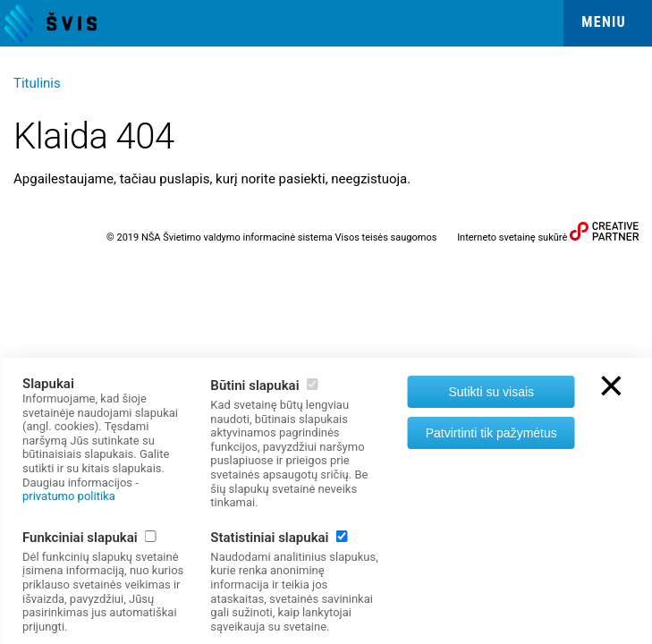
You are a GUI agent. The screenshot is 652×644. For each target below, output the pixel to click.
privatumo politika (69, 496)
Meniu (604, 22)
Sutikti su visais (491, 392)
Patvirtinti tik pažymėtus (491, 433)
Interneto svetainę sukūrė (512, 237)
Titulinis (37, 83)
